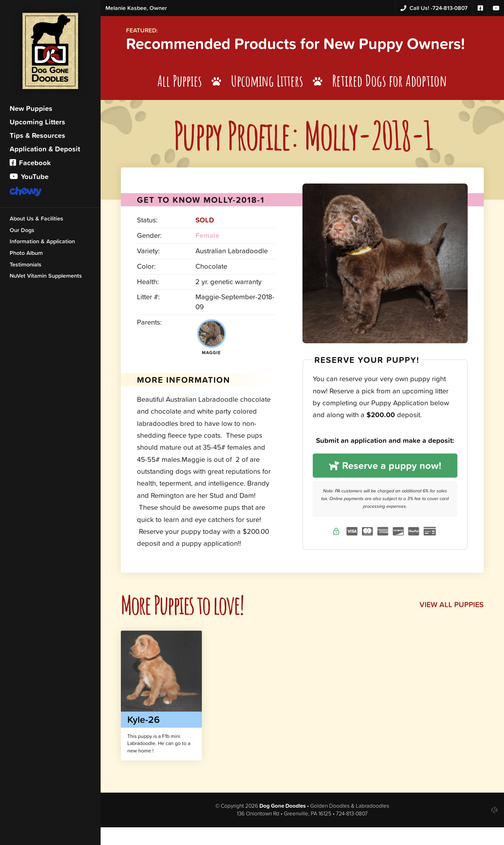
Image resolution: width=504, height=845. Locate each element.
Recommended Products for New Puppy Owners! (273, 53)
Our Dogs (22, 232)
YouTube (29, 178)
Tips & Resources (37, 137)
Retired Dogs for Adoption (394, 99)
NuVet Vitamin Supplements (46, 277)
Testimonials (26, 266)
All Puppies (179, 99)
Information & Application (42, 243)
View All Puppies (451, 623)
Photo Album (26, 254)
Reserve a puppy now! (386, 484)
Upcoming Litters (37, 124)
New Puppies (31, 110)
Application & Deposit (45, 151)
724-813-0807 (434, 8)
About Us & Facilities (36, 220)
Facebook (30, 164)
